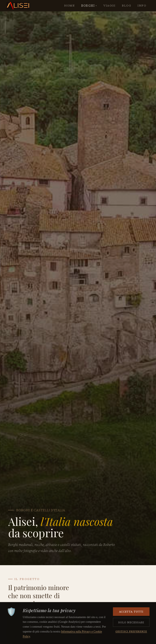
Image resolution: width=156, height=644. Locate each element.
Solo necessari (131, 622)
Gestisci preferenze (131, 631)
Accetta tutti (131, 612)
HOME (69, 5)
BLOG (126, 5)
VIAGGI (109, 5)
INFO (142, 5)
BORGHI (89, 6)
